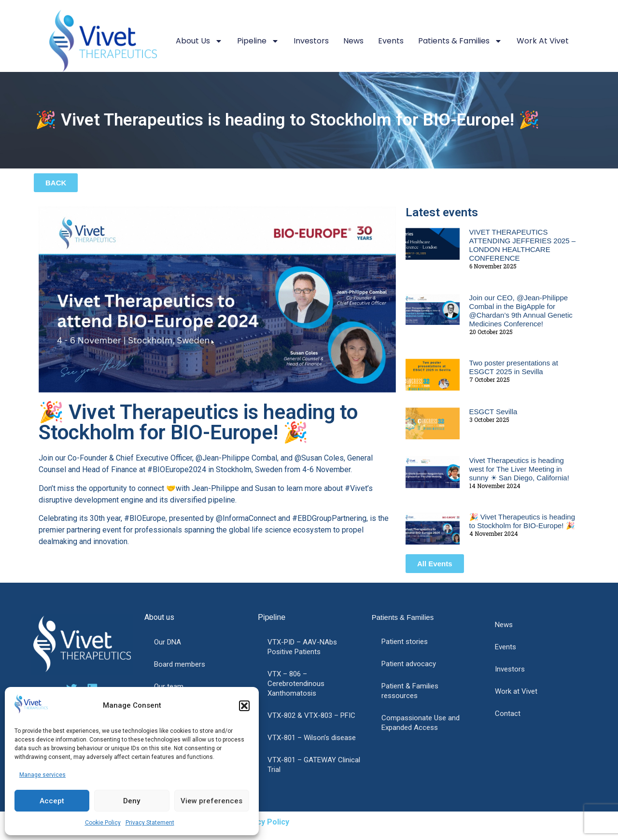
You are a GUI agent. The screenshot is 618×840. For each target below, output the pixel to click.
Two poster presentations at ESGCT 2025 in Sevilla (514, 367)
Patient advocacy (409, 664)
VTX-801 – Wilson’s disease (312, 738)
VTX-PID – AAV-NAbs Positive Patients (302, 647)
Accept (52, 801)
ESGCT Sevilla (493, 412)
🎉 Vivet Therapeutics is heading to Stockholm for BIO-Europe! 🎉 (522, 521)
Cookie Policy (103, 823)
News (353, 41)
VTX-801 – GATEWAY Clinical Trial (314, 765)
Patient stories (405, 642)
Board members (180, 664)
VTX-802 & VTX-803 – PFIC (311, 715)
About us (199, 41)
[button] (244, 706)
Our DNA (168, 642)
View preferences (211, 801)
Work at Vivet (543, 41)
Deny (132, 801)
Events (391, 41)
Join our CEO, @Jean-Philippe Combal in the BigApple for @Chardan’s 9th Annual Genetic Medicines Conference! (521, 311)
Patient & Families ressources (410, 691)
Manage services (42, 775)
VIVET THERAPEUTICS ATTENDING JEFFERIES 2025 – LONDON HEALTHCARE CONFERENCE (523, 245)
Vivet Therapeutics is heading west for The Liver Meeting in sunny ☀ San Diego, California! (519, 469)
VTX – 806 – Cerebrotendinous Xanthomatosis (296, 684)
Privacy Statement (150, 823)
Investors (311, 41)
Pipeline (258, 41)
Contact (508, 714)
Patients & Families (460, 41)
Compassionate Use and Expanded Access (421, 723)
